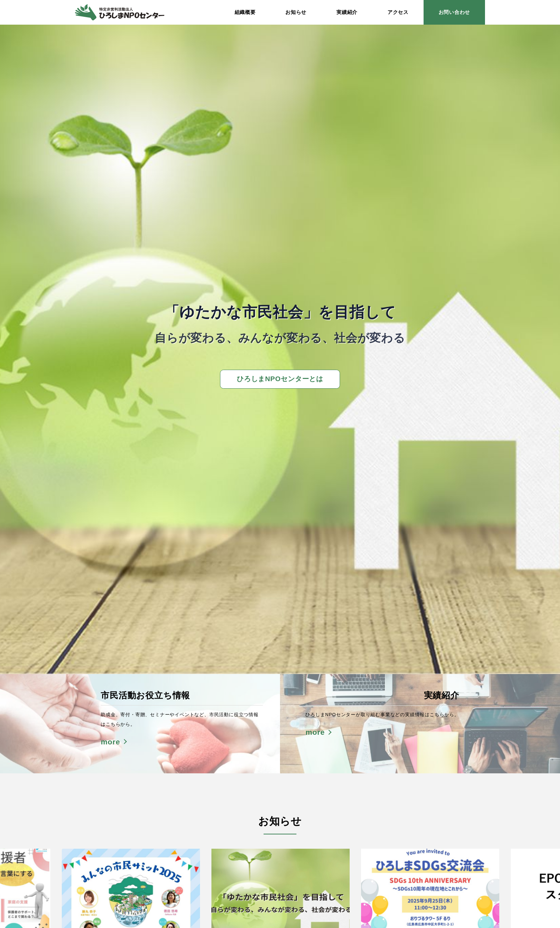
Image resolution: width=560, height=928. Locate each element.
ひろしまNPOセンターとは (280, 379)
